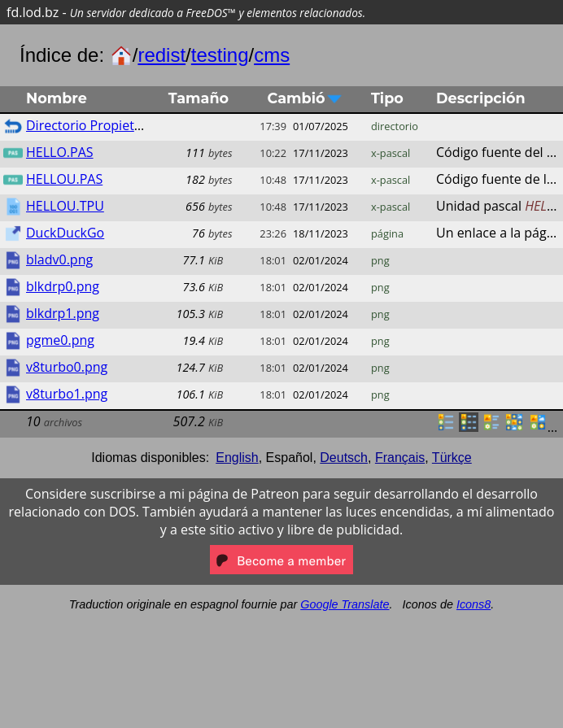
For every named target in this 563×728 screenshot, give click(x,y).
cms (272, 55)
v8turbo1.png (67, 394)
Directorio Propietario (92, 125)
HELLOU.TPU (65, 206)
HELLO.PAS (60, 152)
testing (220, 55)
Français (400, 458)
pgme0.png (60, 340)
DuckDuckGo (65, 233)
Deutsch (344, 458)
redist (161, 55)
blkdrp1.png (63, 313)
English (237, 458)
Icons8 (474, 604)
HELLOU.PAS (64, 179)
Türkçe (452, 458)
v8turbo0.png (67, 367)
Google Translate (345, 604)
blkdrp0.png (63, 286)
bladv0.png (59, 259)
